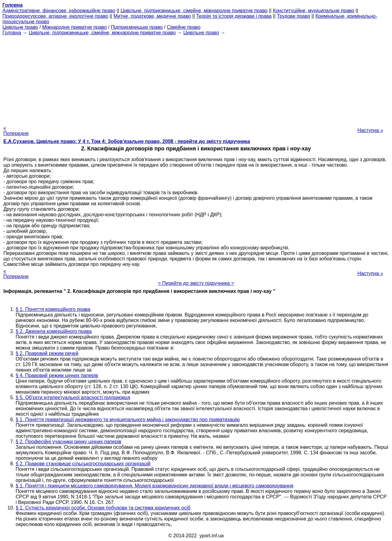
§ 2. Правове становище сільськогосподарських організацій (83, 464)
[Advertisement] (196, 78)
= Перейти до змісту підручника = (196, 283)
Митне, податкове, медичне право (152, 16)
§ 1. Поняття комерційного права (53, 309)
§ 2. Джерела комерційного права (54, 331)
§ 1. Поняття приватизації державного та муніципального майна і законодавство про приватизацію (128, 420)
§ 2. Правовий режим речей (47, 353)
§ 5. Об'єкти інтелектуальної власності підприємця (73, 397)
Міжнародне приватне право (75, 27)
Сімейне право (184, 27)
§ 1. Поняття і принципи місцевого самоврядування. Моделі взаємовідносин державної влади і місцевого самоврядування (155, 486)
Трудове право (294, 16)
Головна (12, 33)
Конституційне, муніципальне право (314, 11)
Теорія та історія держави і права (234, 16)
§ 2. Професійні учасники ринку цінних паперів (68, 442)
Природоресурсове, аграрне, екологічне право (55, 16)
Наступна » (370, 130)
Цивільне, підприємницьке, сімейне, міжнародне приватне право (194, 11)
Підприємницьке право (137, 27)
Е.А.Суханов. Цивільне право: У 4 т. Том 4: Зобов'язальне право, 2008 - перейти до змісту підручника (127, 141)
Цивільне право (20, 27)
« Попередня (16, 131)
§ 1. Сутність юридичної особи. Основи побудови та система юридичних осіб (103, 508)
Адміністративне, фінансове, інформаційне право (59, 11)
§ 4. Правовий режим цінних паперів (57, 375)
